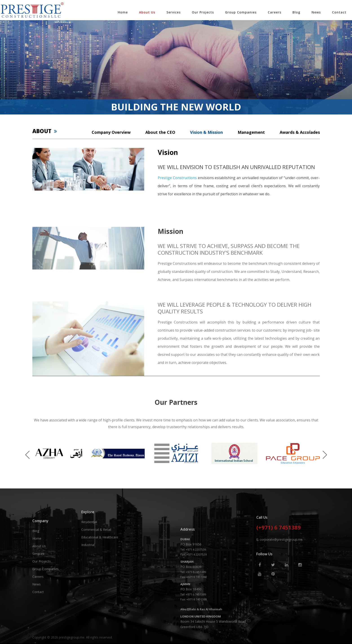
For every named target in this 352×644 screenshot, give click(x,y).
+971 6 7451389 (196, 617)
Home (123, 12)
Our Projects (203, 12)
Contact (339, 12)
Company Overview (111, 132)
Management (251, 132)
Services (174, 12)
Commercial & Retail (96, 545)
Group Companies (241, 12)
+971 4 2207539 (196, 595)
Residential (89, 537)
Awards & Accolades (300, 132)
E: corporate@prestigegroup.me (279, 565)
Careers (275, 12)
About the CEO (160, 132)
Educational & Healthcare (100, 553)
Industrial (88, 560)
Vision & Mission (206, 132)
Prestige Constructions (177, 178)
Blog (296, 12)
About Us (147, 12)
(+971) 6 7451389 (279, 553)
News (316, 12)
